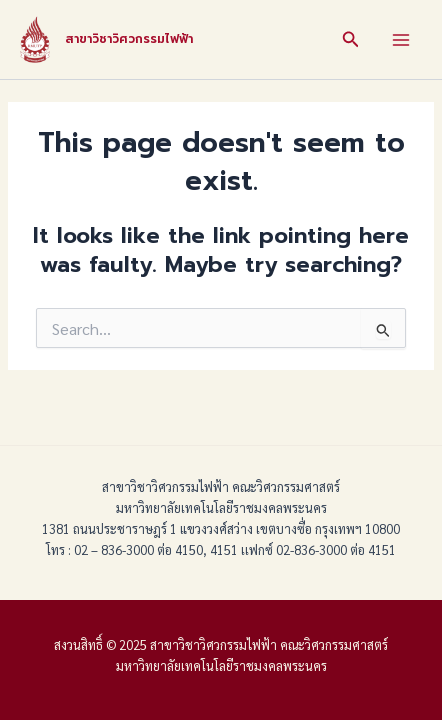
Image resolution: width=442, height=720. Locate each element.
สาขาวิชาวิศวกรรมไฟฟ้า (129, 39)
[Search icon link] (351, 39)
